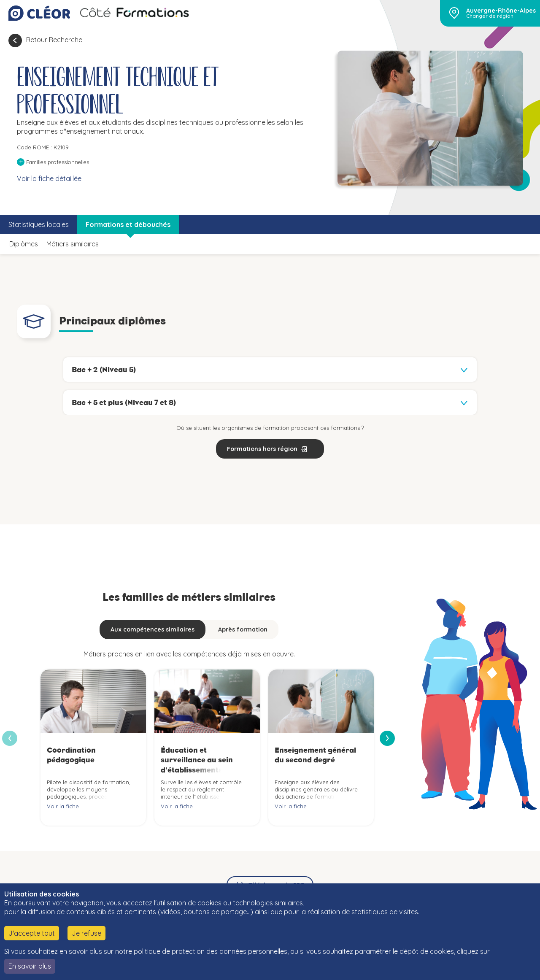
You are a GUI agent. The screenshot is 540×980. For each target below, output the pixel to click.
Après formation (243, 629)
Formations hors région (262, 449)
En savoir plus (30, 966)
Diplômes (24, 244)
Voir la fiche (63, 806)
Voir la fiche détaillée (49, 178)
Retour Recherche (54, 40)
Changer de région (490, 16)
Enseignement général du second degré (315, 755)
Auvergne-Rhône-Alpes (501, 11)
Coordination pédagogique (71, 755)
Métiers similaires (73, 244)
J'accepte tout (32, 933)
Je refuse (86, 933)
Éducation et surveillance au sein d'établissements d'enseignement (197, 765)
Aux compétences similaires (153, 629)
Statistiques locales (39, 224)
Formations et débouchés (128, 224)
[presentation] (387, 738)
